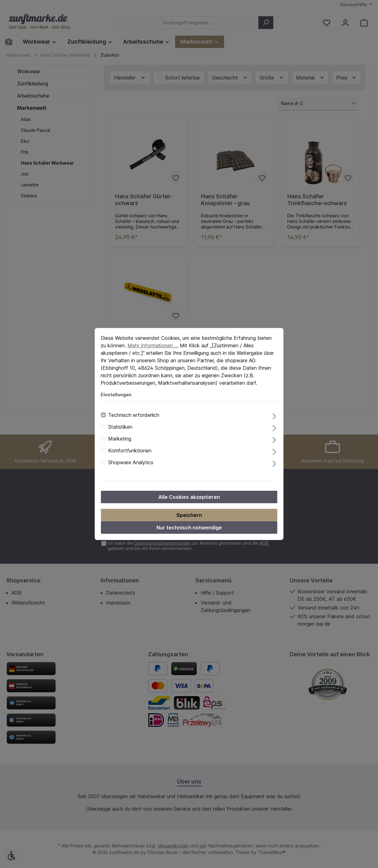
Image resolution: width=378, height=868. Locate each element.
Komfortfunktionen (130, 451)
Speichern (189, 515)
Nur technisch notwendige (189, 528)
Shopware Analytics (131, 462)
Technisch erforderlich (134, 415)
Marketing (120, 439)
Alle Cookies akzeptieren (189, 497)
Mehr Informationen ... (153, 345)
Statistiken (120, 427)
